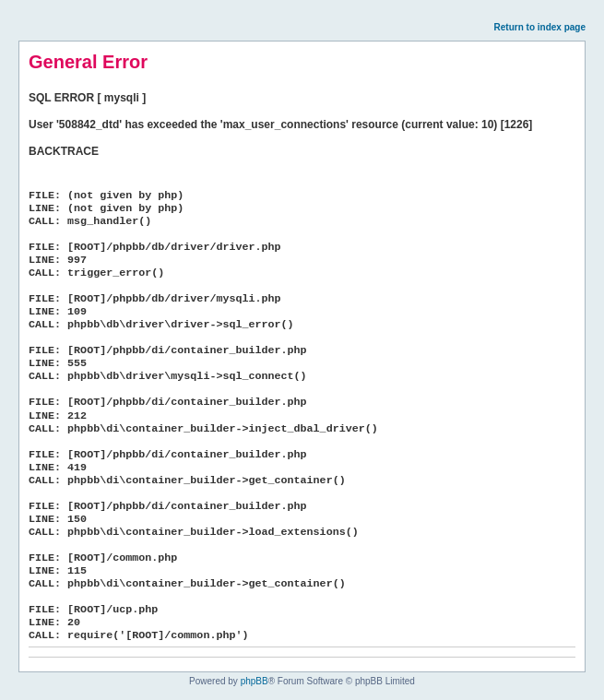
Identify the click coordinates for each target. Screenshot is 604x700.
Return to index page (540, 27)
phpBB (255, 681)
